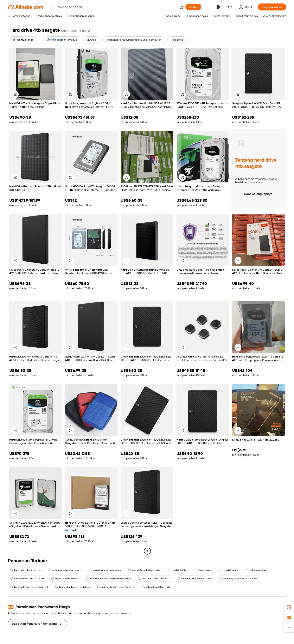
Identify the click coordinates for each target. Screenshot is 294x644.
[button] (182, 7)
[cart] (230, 8)
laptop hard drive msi (65, 579)
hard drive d (204, 570)
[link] (289, 607)
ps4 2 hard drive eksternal (154, 579)
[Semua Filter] (23, 40)
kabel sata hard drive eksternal (29, 587)
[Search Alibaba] (116, 7)
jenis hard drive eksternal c (65, 570)
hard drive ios (229, 570)
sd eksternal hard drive (157, 587)
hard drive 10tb (178, 570)
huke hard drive (256, 570)
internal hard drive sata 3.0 (27, 579)
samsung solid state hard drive (238, 579)
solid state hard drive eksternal (116, 587)
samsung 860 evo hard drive (195, 579)
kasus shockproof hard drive (73, 587)
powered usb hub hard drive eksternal (108, 579)
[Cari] (193, 7)
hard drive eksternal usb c (105, 570)
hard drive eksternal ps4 (25, 570)
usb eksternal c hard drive (144, 570)
